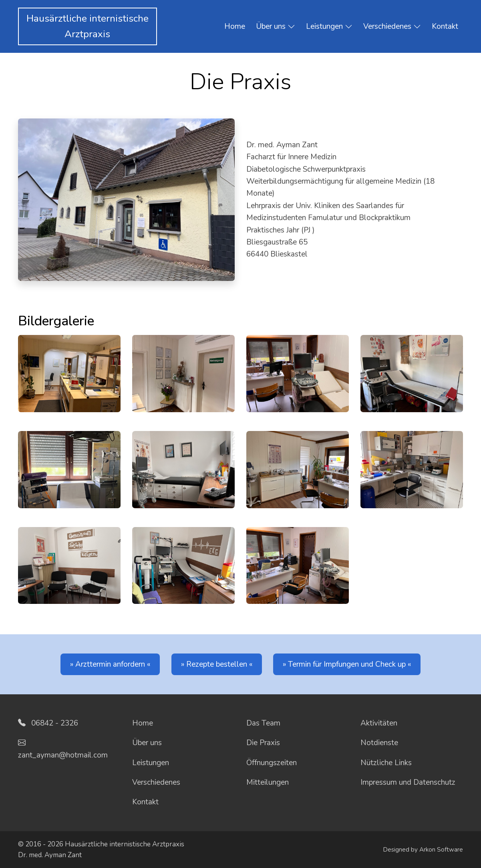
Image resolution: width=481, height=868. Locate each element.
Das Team (263, 723)
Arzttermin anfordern (110, 664)
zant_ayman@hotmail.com (63, 755)
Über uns (276, 27)
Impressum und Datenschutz (408, 782)
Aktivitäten (379, 723)
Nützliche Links (386, 763)
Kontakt (445, 26)
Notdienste (379, 743)
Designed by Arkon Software (423, 850)
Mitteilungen (268, 782)
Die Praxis (263, 743)
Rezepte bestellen (217, 664)
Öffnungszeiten (272, 763)
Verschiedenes (392, 27)
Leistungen (329, 27)
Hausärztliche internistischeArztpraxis (88, 26)
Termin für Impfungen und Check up (347, 664)
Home (235, 26)
